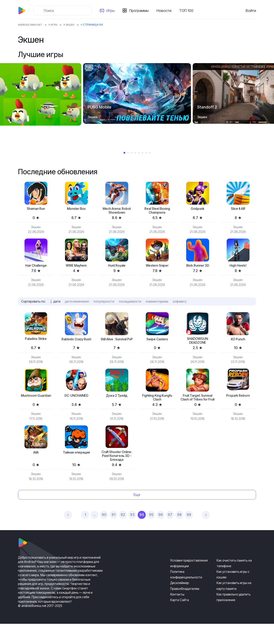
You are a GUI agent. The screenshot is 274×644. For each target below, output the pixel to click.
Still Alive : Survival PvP (117, 345)
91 (114, 535)
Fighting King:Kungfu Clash (157, 404)
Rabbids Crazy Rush (76, 345)
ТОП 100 (188, 11)
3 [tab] (132, 153)
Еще (137, 515)
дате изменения (77, 304)
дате (57, 304)
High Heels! (238, 268)
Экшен (76, 25)
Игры (112, 11)
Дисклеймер (180, 603)
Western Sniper (157, 268)
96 (161, 535)
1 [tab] (124, 153)
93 (132, 535)
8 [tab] (150, 153)
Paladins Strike (36, 342)
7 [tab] (146, 153)
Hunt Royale (117, 268)
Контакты (177, 614)
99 (189, 535)
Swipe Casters (157, 343)
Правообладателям (185, 609)
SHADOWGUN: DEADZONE (198, 345)
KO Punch (238, 343)
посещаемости (130, 304)
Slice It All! (238, 209)
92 (123, 535)
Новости (166, 11)
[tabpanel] (137, 93)
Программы (141, 11)
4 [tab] (135, 153)
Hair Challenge (36, 268)
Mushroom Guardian (36, 404)
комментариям (157, 304)
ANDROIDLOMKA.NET (32, 25)
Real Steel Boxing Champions (157, 211)
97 (170, 535)
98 (179, 535)
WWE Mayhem (76, 268)
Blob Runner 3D (198, 268)
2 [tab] (128, 153)
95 (151, 535)
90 (104, 535)
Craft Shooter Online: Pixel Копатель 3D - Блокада (117, 472)
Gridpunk (198, 209)
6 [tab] (142, 153)
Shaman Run (36, 209)
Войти (251, 11)
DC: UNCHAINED (76, 401)
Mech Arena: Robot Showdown (117, 211)
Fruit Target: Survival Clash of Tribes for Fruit (198, 406)
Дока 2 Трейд (117, 401)
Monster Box (76, 209)
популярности (104, 304)
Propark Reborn (238, 401)
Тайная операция (76, 465)
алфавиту (180, 304)
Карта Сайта (180, 620)
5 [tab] (139, 153)
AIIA (36, 465)
